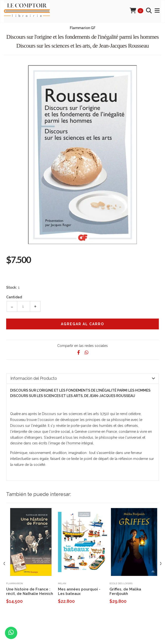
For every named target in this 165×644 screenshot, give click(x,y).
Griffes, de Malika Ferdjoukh (125, 591)
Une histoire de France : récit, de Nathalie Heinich (30, 591)
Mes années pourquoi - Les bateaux (79, 591)
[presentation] (4, 564)
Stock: (12, 287)
